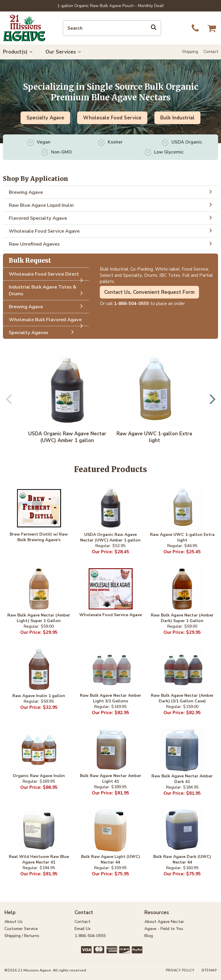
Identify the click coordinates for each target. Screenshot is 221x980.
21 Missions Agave (24, 28)
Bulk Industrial (177, 118)
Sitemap (209, 970)
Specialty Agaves (43, 332)
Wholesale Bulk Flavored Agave (47, 321)
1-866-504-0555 (131, 303)
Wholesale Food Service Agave (112, 231)
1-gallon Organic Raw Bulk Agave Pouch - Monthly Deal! (110, 6)
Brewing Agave (112, 192)
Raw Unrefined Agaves (112, 244)
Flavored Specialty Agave (112, 218)
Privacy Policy (180, 970)
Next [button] (212, 399)
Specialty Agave (45, 118)
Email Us (83, 929)
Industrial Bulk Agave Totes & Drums (47, 291)
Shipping (190, 52)
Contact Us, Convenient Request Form (149, 292)
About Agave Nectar (164, 922)
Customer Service (21, 929)
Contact (211, 52)
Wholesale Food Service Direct (47, 275)
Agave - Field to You (164, 929)
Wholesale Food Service (112, 118)
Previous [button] (9, 399)
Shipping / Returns (22, 936)
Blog (149, 936)
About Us (14, 922)
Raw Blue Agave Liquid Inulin (112, 205)
